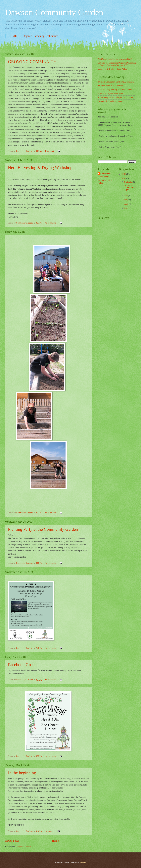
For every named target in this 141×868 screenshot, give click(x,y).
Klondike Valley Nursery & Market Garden (115, 90)
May (126, 200)
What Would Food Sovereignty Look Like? (115, 59)
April (127, 204)
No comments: (51, 223)
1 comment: (50, 151)
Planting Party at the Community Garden (43, 529)
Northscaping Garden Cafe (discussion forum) (116, 97)
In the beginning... (24, 773)
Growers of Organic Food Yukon (110, 94)
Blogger (83, 862)
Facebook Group (22, 665)
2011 (124, 174)
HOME (13, 36)
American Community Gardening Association (116, 82)
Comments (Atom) (23, 847)
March (127, 208)
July (126, 196)
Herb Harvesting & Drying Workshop (40, 168)
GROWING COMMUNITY (32, 61)
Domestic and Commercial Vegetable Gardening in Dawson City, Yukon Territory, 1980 (117, 64)
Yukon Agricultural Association (110, 101)
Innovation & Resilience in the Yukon (112, 69)
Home (55, 841)
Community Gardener (105, 175)
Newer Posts (12, 841)
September (129, 182)
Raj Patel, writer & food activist (110, 86)
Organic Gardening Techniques (40, 36)
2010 (124, 178)
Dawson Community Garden (54, 12)
